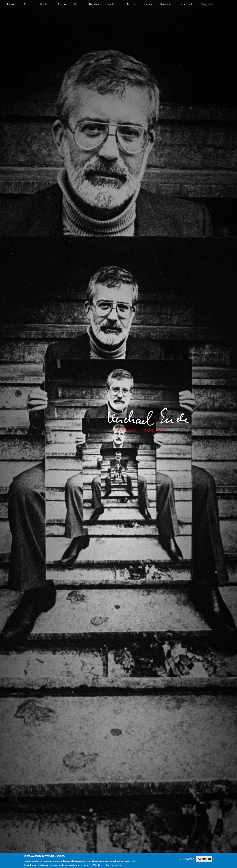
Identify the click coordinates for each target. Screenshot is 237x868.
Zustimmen (187, 859)
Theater (94, 4)
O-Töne (131, 4)
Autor (28, 4)
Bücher (45, 4)
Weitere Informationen (107, 865)
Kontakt (166, 4)
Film (77, 4)
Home (11, 4)
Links (148, 4)
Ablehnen (204, 859)
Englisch (207, 4)
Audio (62, 4)
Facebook (186, 4)
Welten (112, 4)
